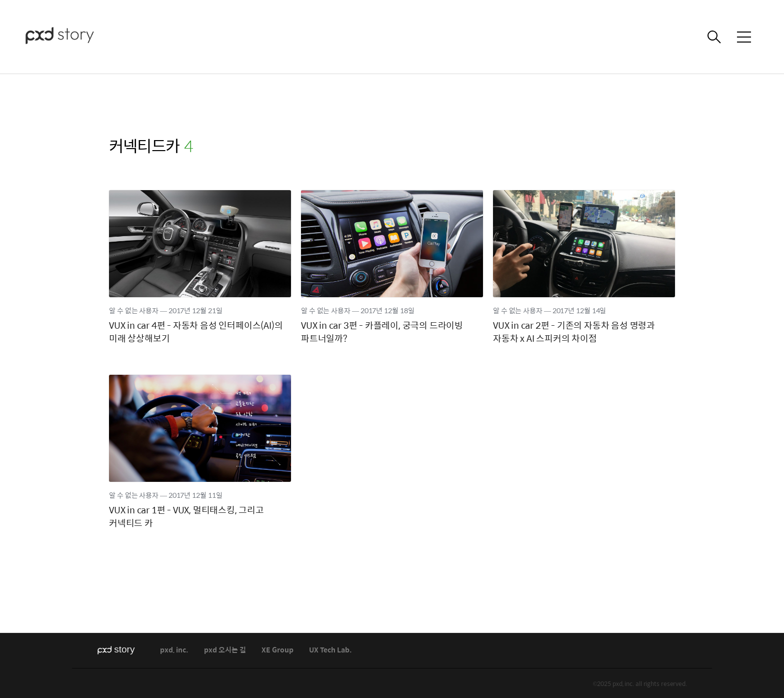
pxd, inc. (174, 650)
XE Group (277, 650)
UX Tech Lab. (330, 650)
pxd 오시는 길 (225, 650)
